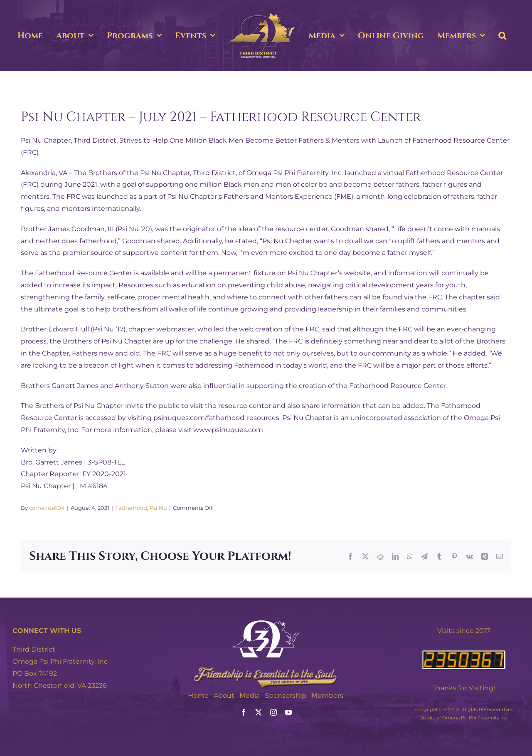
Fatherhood (131, 508)
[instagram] (273, 712)
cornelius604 (47, 508)
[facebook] (244, 712)
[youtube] (288, 712)
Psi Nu (158, 508)
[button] (502, 36)
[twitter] (259, 712)
